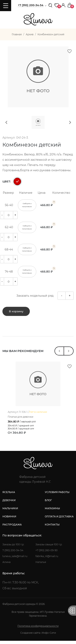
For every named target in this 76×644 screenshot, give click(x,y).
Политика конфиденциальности (38, 629)
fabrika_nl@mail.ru (47, 559)
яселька (9, 495)
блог (48, 503)
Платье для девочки (21, 420)
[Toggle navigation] (6, 6)
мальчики (10, 512)
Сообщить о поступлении (27, 205)
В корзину (16, 312)
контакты (52, 528)
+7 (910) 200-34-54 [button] (31, 5)
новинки (9, 520)
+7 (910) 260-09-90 (47, 554)
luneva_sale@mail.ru (15, 559)
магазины (52, 512)
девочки (9, 503)
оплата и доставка (59, 520)
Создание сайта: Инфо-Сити (38, 636)
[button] (63, 5)
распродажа (12, 528)
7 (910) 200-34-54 (13, 554)
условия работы (57, 495)
